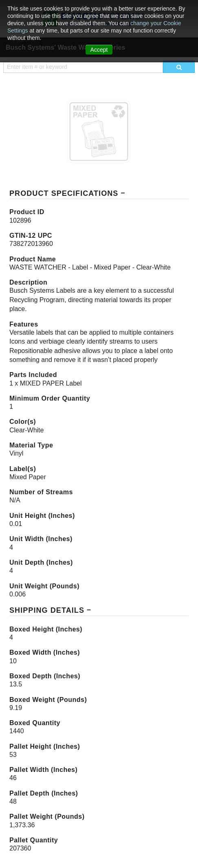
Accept (99, 50)
